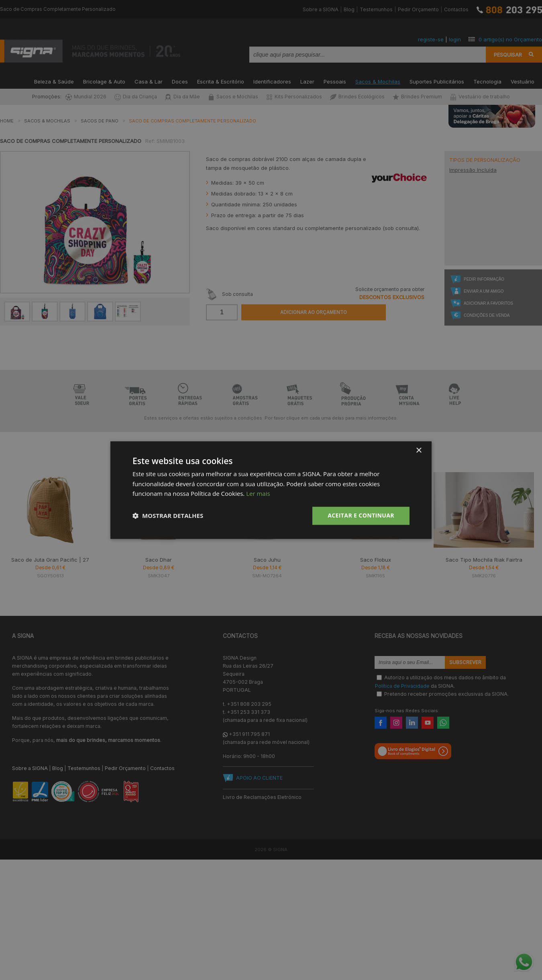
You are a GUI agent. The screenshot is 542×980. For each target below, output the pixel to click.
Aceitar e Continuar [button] (361, 515)
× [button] (419, 451)
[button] (168, 516)
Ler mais (258, 494)
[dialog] (271, 490)
